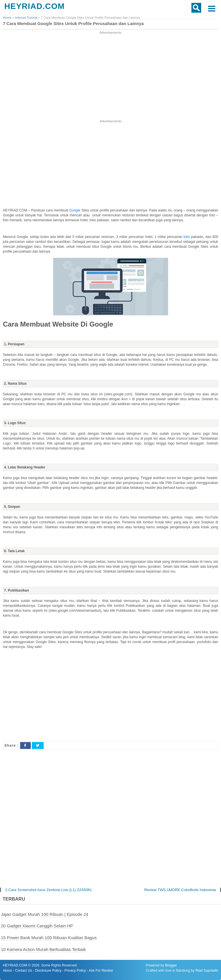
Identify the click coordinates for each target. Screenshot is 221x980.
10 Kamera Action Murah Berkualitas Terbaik (43, 949)
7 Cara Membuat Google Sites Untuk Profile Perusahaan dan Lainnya (73, 23)
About (7, 971)
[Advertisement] (111, 76)
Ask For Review (101, 971)
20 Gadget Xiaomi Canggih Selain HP (37, 926)
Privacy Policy (75, 971)
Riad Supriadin (207, 971)
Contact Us (23, 971)
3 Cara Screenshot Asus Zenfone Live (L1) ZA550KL (49, 890)
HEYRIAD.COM (34, 6)
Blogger (171, 965)
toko (187, 237)
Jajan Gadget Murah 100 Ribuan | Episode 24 (45, 914)
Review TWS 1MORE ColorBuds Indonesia (180, 890)
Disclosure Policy (48, 971)
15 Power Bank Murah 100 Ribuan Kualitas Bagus (49, 938)
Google (75, 210)
